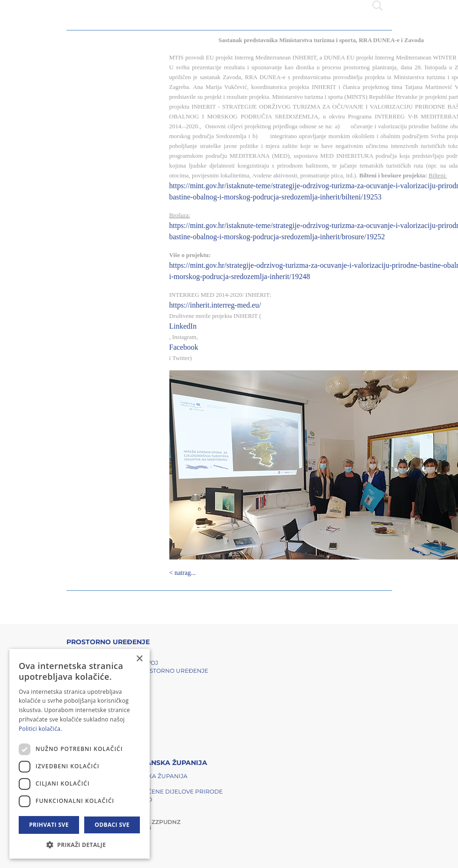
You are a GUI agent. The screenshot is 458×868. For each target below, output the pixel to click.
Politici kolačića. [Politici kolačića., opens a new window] (40, 729)
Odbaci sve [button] (112, 825)
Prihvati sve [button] (49, 825)
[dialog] (80, 754)
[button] (80, 845)
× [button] (139, 659)
